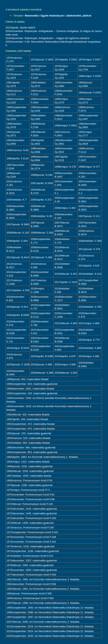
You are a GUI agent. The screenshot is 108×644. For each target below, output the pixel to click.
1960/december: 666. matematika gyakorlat (31, 447)
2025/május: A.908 (65, 364)
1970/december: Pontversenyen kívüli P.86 (31, 499)
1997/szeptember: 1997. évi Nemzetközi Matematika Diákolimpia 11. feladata (50, 617)
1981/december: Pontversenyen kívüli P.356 (31, 584)
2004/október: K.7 (17, 200)
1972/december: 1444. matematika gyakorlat (32, 509)
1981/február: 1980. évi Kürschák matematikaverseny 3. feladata (43, 579)
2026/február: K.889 (42, 373)
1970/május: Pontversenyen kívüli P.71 (28, 490)
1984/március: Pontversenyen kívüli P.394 (30, 598)
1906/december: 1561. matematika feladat (30, 389)
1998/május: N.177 (89, 167)
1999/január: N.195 (42, 175)
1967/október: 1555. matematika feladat (29, 476)
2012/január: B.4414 (18, 257)
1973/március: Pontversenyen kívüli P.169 (30, 528)
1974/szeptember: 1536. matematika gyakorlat (33, 551)
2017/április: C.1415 (66, 282)
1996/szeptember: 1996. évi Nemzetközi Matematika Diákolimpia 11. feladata (50, 612)
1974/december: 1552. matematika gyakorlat (32, 561)
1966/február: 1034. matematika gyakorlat (30, 471)
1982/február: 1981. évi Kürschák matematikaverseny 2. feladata (43, 589)
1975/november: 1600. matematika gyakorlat (32, 570)
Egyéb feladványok (52, 16)
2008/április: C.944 (17, 241)
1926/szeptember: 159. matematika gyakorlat (32, 393)
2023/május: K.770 (89, 340)
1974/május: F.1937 (90, 60)
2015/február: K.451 (66, 274)
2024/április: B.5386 (42, 356)
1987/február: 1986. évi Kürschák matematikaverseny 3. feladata (43, 603)
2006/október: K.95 (41, 216)
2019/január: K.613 (17, 307)
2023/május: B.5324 (18, 348)
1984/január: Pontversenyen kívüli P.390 (29, 593)
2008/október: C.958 (90, 241)
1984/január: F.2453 (90, 93)
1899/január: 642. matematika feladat (27, 379)
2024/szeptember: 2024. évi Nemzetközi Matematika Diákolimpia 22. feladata (50, 631)
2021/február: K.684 (66, 323)
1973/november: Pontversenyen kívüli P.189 (31, 537)
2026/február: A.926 (66, 373)
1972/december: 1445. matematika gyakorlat (32, 513)
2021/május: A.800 (89, 323)
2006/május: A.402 (65, 208)
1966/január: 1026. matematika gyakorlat (30, 466)
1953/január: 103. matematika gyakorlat (29, 433)
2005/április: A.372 (41, 200)
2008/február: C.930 (42, 233)
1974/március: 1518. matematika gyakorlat (30, 546)
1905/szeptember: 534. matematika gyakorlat (32, 384)
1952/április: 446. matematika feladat (27, 419)
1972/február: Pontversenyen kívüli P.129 (30, 504)
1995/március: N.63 (18, 150)
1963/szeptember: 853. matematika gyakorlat (32, 452)
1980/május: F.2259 (90, 76)
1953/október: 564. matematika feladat (28, 443)
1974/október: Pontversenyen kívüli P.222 (30, 556)
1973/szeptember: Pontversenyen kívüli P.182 (32, 532)
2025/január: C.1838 (18, 364)
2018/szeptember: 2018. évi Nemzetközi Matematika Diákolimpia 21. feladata (50, 626)
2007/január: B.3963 (18, 224)
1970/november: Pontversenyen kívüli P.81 (31, 495)
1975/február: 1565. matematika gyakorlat (30, 565)
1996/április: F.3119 (18, 158)
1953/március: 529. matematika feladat (28, 438)
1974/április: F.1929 (66, 60)
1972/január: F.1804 (42, 60)
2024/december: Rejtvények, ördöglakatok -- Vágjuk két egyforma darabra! (48, 38)
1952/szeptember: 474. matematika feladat (31, 429)
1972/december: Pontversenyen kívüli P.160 (31, 518)
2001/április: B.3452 (42, 183)
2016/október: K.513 (90, 274)
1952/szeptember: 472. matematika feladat (31, 424)
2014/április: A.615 (89, 266)
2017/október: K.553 (18, 290)
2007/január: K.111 (89, 216)
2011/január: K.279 (89, 249)
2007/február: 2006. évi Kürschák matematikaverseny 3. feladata (43, 622)
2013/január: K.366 (41, 257)
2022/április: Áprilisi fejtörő (20, 28)
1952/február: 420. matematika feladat (28, 415)
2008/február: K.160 (18, 233)
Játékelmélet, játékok (79, 16)
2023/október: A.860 (90, 348)
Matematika (32, 16)
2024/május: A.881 (89, 356)
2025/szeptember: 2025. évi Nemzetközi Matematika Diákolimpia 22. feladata (50, 636)
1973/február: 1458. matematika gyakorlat (30, 523)
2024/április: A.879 (65, 356)
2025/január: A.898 (41, 364)
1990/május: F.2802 (66, 125)
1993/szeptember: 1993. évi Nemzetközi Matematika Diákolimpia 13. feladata (50, 608)
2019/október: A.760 (90, 307)
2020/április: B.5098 (18, 315)
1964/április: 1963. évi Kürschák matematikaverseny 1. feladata (42, 457)
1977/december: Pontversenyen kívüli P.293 (31, 575)
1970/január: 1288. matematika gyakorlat (30, 485)
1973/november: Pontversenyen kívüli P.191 (31, 542)
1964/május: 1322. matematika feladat (28, 462)
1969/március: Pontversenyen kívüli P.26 (29, 480)
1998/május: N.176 (65, 167)
